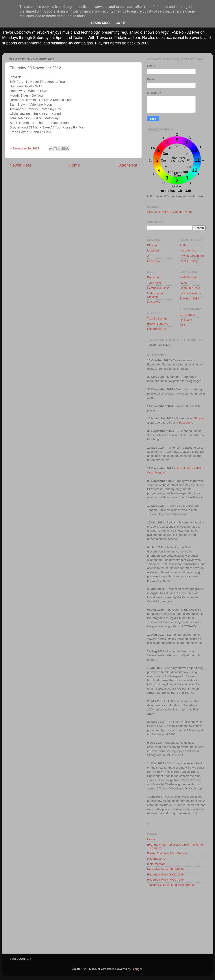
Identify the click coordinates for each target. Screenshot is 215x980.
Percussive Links (158, 288)
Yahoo (188, 212)
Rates (184, 283)
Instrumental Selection (155, 295)
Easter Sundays (158, 324)
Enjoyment (154, 277)
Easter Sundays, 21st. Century (167, 853)
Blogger (137, 969)
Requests (153, 302)
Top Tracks (154, 283)
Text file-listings (157, 318)
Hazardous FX (157, 329)
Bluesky (152, 245)
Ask (150, 212)
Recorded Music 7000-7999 (165, 880)
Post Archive (188, 251)
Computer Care (190, 288)
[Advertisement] (176, 922)
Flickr (183, 325)
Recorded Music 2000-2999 (165, 874)
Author (184, 245)
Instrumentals (156, 864)
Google (178, 212)
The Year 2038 (189, 298)
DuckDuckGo (163, 212)
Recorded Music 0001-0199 (165, 869)
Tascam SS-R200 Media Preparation (171, 885)
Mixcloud (153, 251)
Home (74, 165)
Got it (121, 23)
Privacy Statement (192, 256)
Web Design (188, 277)
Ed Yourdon (187, 315)
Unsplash (186, 320)
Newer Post (20, 165)
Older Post (127, 165)
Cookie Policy (189, 261)
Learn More (101, 23)
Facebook (154, 261)
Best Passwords (190, 293)
